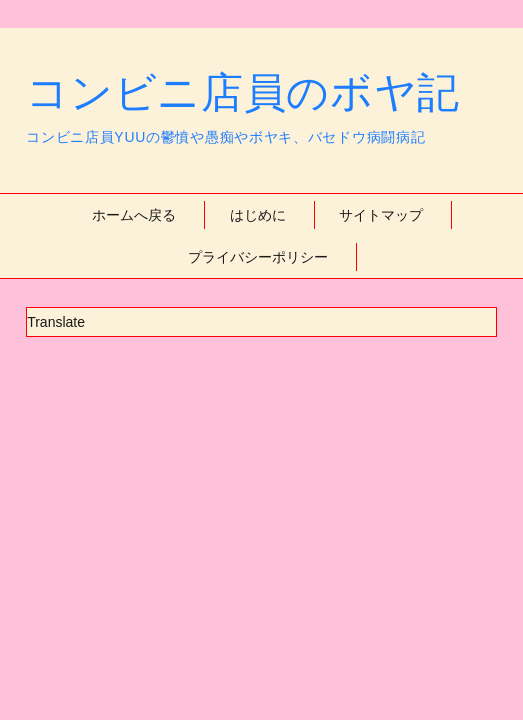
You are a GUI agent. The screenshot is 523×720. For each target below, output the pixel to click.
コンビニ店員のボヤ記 (243, 92)
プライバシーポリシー (258, 257)
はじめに (258, 215)
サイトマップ (381, 215)
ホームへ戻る (134, 215)
